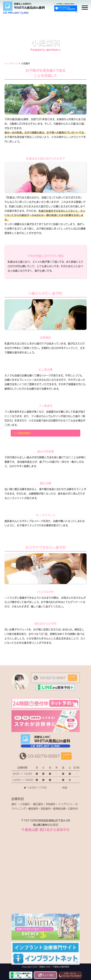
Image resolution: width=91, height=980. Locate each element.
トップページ (11, 63)
